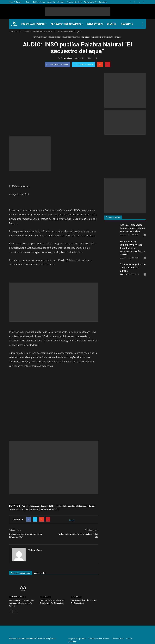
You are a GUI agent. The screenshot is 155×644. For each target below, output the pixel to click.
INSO (51, 506)
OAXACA (118, 37)
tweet (72, 520)
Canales (112, 24)
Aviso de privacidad (74, 2)
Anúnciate (51, 2)
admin (123, 235)
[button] (143, 24)
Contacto (61, 2)
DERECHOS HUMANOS (17, 597)
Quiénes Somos (39, 2)
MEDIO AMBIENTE (106, 37)
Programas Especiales (34, 24)
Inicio (28, 2)
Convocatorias (95, 24)
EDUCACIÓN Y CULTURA (71, 37)
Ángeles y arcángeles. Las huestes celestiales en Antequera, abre (132, 228)
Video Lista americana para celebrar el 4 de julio (79, 535)
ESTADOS (95, 37)
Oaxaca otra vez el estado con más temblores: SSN (25, 535)
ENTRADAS (85, 37)
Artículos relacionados (21, 573)
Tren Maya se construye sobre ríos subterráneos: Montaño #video (22, 603)
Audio (24, 506)
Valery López (67, 58)
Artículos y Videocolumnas (67, 24)
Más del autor (40, 573)
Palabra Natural (32, 509)
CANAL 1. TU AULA (40, 37)
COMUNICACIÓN (55, 37)
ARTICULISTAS (46, 597)
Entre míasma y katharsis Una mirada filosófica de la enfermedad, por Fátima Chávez (133, 248)
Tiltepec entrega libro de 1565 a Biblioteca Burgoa (133, 268)
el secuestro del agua (38, 506)
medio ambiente (17, 509)
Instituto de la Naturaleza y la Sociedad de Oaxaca (75, 506)
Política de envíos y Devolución (96, 2)
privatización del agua (50, 509)
